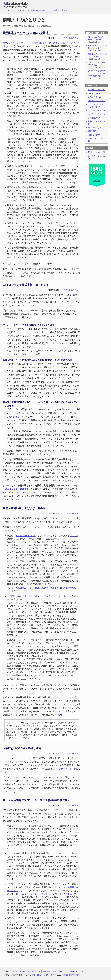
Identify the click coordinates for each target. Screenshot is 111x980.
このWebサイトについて (76, 972)
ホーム (7, 10)
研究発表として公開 (66, 769)
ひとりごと (36, 972)
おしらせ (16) (94, 93)
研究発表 (58, 10)
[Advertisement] (97, 204)
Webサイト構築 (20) (97, 90)
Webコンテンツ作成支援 (17, 489)
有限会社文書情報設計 (71, 975)
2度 (60, 715)
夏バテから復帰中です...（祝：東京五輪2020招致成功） (97, 73)
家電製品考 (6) (94, 118)
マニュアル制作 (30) (97, 110)
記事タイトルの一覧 (97, 152)
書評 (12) (92, 131)
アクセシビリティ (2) (97, 101)
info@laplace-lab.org (40, 975)
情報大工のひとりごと (41, 10)
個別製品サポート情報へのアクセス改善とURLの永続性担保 (47, 588)
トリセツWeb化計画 (25, 536)
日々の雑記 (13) (95, 127)
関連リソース (69, 10)
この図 (73, 536)
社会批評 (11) (94, 135)
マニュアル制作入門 (20, 10)
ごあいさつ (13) (95, 97)
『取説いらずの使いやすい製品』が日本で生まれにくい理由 (39, 596)
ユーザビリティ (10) (97, 114)
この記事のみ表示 (71, 38)
